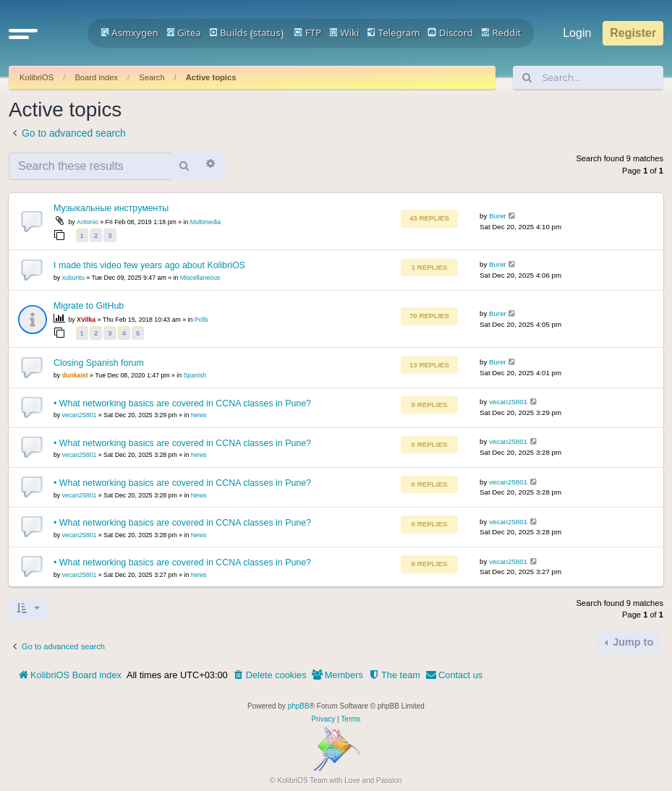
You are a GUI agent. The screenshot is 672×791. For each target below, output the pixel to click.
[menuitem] (270, 675)
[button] (23, 33)
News (199, 415)
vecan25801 (80, 415)
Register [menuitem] (633, 33)
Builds (228, 33)
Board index (96, 77)
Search (152, 77)
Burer (498, 216)
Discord (450, 33)
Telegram (393, 33)
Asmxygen (129, 33)
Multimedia (205, 222)
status (267, 33)
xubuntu (73, 278)
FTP (307, 33)
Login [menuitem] (577, 33)
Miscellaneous (200, 278)
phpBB (299, 706)
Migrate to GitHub (89, 306)
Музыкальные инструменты (111, 208)
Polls (201, 320)
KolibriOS (37, 77)
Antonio (88, 222)
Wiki (344, 33)
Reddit (501, 33)
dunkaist (75, 375)
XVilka (86, 320)
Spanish (195, 375)
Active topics (211, 77)
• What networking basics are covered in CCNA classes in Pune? (182, 403)
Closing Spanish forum (99, 363)
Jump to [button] (631, 642)
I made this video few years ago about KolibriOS (149, 265)
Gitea (184, 33)
